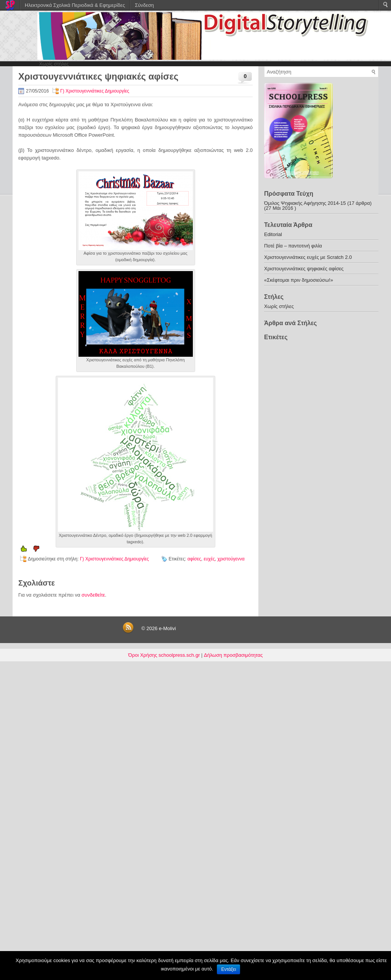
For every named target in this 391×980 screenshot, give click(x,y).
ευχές (209, 559)
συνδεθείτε (93, 595)
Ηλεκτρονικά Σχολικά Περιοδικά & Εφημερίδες (75, 5)
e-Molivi (167, 628)
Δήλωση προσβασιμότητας (233, 655)
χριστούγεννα (231, 559)
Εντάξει (228, 969)
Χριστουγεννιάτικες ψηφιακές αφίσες (304, 269)
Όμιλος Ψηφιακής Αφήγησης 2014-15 (305, 203)
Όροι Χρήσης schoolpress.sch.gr (164, 655)
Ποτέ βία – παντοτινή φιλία (293, 246)
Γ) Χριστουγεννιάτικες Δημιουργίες (95, 91)
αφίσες (194, 559)
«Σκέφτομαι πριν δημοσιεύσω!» (299, 280)
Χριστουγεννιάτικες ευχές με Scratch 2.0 (308, 257)
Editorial (273, 234)
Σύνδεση (144, 5)
